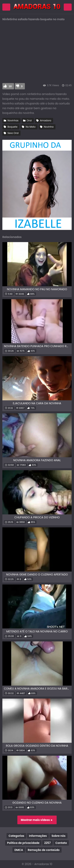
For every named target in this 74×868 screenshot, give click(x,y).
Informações (38, 836)
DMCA (19, 850)
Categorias (16, 836)
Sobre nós (58, 836)
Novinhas (13, 120)
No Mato (31, 127)
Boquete (12, 127)
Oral (29, 120)
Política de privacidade (23, 843)
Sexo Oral (13, 133)
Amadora (46, 120)
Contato (61, 843)
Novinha (49, 127)
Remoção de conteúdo (44, 850)
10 (10, 86)
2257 (47, 843)
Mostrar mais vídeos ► (37, 820)
